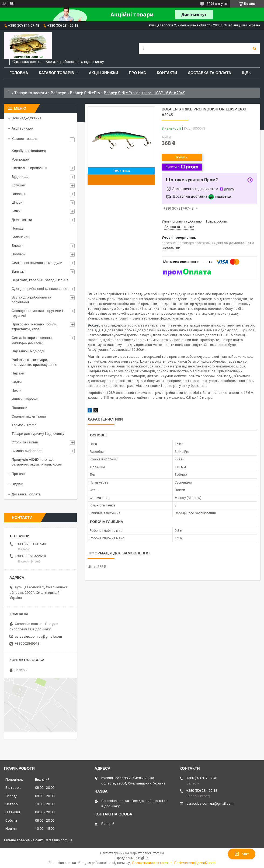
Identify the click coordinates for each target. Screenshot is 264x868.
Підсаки (18, 373)
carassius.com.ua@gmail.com (38, 636)
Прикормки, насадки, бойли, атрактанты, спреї (34, 327)
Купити (182, 157)
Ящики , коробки (25, 399)
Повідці (18, 228)
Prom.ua (158, 853)
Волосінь (19, 194)
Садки (17, 382)
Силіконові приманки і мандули (37, 263)
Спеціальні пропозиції (29, 168)
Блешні (18, 246)
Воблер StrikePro (85, 93)
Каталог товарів (56, 73)
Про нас (137, 73)
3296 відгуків (217, 4)
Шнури (17, 202)
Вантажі (18, 271)
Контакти (167, 73)
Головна (19, 73)
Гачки (16, 211)
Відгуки (17, 484)
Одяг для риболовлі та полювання (39, 289)
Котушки (18, 185)
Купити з (182, 167)
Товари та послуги (31, 93)
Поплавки (19, 408)
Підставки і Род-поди (28, 351)
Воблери (59, 93)
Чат (242, 854)
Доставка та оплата (209, 73)
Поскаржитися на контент (152, 863)
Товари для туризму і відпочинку (38, 434)
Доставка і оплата (26, 494)
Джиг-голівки (22, 220)
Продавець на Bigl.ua (132, 858)
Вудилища (20, 177)
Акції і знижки (104, 73)
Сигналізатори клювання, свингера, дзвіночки (32, 340)
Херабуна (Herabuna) (29, 151)
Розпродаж (20, 159)
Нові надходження (26, 118)
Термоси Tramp (24, 425)
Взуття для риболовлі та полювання (31, 300)
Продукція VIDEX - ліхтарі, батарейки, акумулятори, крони (37, 462)
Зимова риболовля (27, 451)
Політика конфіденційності (195, 863)
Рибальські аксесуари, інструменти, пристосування (34, 362)
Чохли (17, 390)
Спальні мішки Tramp (29, 416)
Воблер (94, 325)
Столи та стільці (25, 442)
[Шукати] (255, 48)
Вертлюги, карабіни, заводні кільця (40, 280)
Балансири (20, 237)
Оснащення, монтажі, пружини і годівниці (37, 313)
